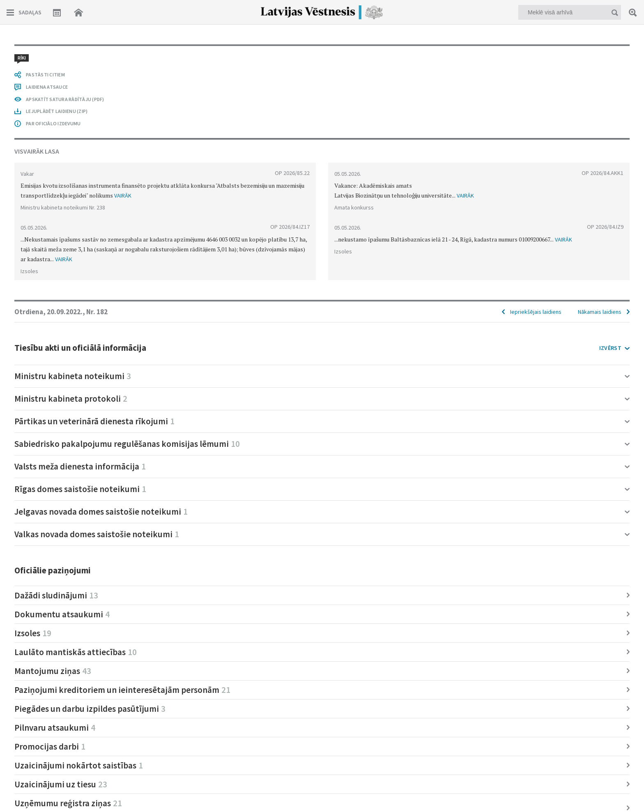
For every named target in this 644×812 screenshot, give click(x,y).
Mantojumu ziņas (53, 671)
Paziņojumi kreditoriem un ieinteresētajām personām (122, 690)
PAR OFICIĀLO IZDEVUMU (53, 123)
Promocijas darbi (50, 746)
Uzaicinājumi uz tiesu (61, 784)
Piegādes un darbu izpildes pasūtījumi (90, 709)
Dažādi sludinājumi (56, 595)
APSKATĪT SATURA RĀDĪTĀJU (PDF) (65, 99)
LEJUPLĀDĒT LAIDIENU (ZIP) (57, 111)
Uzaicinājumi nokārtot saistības (79, 765)
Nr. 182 (97, 312)
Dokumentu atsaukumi (62, 614)
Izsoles (33, 633)
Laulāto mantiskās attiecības (76, 652)
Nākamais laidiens (600, 312)
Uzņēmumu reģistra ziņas (68, 803)
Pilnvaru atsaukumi (55, 728)
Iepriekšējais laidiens (536, 312)
